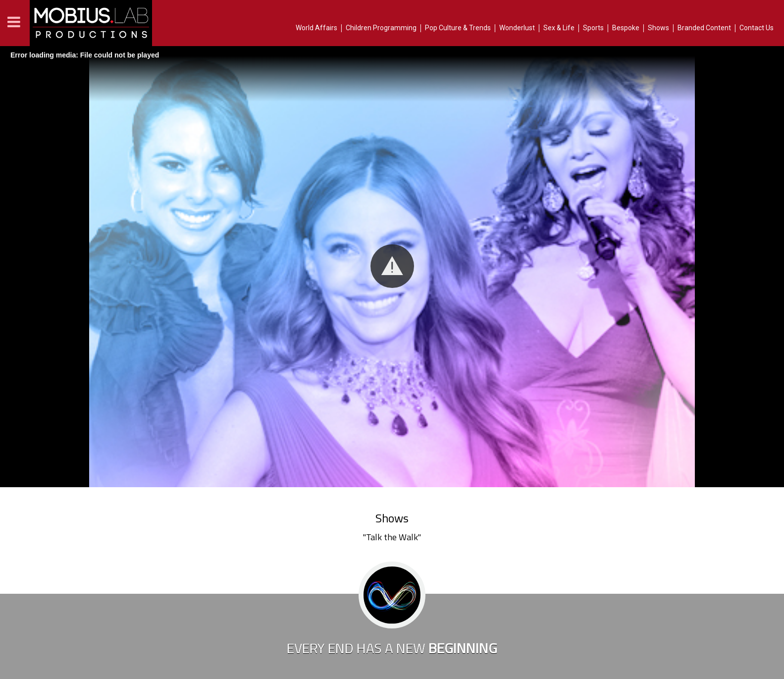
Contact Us (757, 28)
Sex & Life (559, 28)
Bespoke (626, 28)
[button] (392, 266)
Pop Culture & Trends (458, 28)
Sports (593, 28)
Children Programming (381, 28)
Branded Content (704, 28)
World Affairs (316, 28)
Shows (658, 28)
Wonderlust (517, 28)
